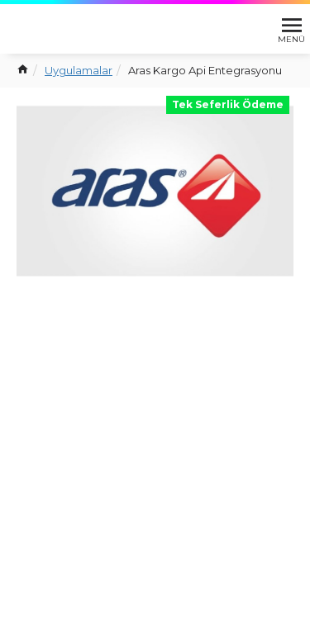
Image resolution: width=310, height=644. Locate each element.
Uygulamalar (79, 70)
